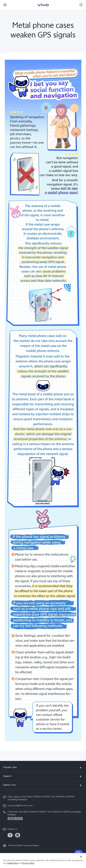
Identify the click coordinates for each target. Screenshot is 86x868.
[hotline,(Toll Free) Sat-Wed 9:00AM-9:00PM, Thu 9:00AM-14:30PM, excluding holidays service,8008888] (43, 816)
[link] (10, 835)
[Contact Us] (79, 853)
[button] (5, 5)
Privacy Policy (28, 863)
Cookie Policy (12, 863)
